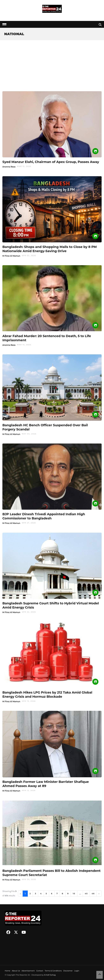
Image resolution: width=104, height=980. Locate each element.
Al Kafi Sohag (50, 975)
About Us (16, 971)
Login (77, 971)
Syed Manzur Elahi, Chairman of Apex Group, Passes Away (51, 162)
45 (86, 894)
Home (7, 971)
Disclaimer (68, 971)
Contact (40, 971)
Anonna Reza (9, 167)
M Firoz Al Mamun (11, 256)
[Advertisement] (52, 64)
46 (93, 894)
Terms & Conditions (53, 971)
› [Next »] (99, 894)
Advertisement (28, 971)
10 (74, 894)
